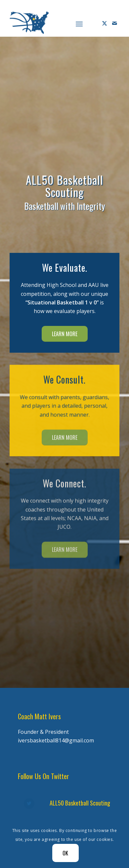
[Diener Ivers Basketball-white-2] (53, 23)
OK (66, 853)
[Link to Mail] (114, 23)
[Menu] (79, 23)
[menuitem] (79, 23)
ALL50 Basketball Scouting (80, 803)
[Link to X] (105, 23)
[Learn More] (65, 334)
